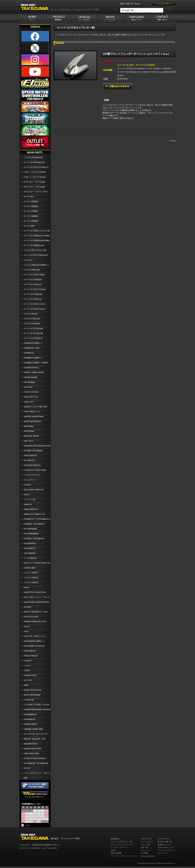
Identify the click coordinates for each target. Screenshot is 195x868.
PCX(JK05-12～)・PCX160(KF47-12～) (35, 520)
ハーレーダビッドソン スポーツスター (35, 774)
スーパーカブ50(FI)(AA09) (34, 245)
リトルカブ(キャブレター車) (35, 250)
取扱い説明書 (116, 853)
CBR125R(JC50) (29, 651)
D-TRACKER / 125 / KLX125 (34, 646)
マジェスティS (29, 480)
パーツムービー (147, 842)
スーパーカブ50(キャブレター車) (37, 231)
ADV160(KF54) (29, 548)
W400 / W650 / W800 (31, 754)
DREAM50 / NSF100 (31, 436)
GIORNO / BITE (29, 568)
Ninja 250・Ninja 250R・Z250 (34, 739)
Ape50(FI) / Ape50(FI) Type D (34, 416)
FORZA (26, 587)
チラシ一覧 (145, 845)
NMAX (26, 495)
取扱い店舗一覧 (127, 4)
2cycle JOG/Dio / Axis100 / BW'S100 (36, 602)
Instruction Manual (148, 856)
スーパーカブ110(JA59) (32, 299)
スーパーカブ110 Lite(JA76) (34, 162)
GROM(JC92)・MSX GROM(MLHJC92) (29, 349)
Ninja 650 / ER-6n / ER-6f (32, 749)
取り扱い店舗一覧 (165, 842)
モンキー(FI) (28, 197)
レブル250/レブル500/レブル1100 (36, 705)
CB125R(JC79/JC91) (31, 368)
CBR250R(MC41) (30, 714)
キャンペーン (146, 850)
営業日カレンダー (165, 845)
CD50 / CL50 (28, 402)
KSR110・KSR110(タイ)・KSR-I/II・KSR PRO (34, 612)
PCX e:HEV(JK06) (30, 529)
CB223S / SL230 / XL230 (32, 690)
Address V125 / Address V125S (34, 514)
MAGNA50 (28, 387)
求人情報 (144, 853)
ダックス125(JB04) (31, 221)
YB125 (26, 631)
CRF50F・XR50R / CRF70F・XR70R (33, 373)
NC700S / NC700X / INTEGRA (35, 758)
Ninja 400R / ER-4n (30, 744)
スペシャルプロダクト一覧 (121, 842)
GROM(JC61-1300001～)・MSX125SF (32, 358)
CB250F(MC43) (29, 719)
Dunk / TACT (28, 441)
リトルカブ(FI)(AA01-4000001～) (36, 265)
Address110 (28, 504)
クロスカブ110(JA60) (32, 324)
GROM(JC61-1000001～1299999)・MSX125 (35, 363)
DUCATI (27, 768)
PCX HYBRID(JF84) (31, 534)
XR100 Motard (29, 431)
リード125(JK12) (30, 558)
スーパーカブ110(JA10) (32, 285)
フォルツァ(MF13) (31, 583)
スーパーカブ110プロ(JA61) (34, 309)
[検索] (142, 10)
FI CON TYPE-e (164, 839)
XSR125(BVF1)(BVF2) (32, 465)
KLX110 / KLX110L (31, 617)
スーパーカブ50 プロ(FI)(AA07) (36, 255)
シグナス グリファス (32, 475)
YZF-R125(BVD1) (30, 455)
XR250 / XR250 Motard (32, 695)
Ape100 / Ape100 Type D (32, 421)
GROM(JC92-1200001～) (33, 343)
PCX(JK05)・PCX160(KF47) (34, 524)
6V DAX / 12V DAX (31, 392)
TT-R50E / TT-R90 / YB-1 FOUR (35, 622)
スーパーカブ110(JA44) (32, 294)
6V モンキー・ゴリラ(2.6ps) (34, 187)
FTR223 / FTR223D (31, 656)
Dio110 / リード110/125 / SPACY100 (37, 563)
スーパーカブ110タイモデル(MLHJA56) (33, 305)
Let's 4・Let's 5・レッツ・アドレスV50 (35, 598)
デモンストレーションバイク (122, 845)
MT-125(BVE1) (29, 460)
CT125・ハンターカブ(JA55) (35, 177)
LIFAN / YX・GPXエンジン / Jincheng (32, 637)
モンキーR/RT (29, 226)
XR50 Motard (28, 426)
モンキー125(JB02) (31, 211)
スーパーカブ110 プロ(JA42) (34, 289)
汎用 (25, 778)
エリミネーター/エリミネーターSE (34, 735)
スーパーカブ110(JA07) (32, 280)
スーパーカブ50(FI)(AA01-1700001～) (35, 236)
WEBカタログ (146, 839)
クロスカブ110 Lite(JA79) (33, 157)
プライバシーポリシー (167, 850)
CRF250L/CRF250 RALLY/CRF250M (28, 725)
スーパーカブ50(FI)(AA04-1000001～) (35, 241)
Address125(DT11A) (31, 509)
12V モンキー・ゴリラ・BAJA (36, 192)
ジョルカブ (28, 260)
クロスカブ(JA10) (30, 314)
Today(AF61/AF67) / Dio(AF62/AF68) (37, 446)
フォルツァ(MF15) (31, 578)
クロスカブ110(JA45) (32, 319)
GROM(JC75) (29, 353)
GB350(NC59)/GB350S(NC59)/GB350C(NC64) (37, 710)
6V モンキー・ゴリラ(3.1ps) (34, 182)
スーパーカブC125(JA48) (33, 328)
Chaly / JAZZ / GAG (31, 397)
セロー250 (28, 680)
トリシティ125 (29, 499)
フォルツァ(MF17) (31, 573)
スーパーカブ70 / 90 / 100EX (34, 275)
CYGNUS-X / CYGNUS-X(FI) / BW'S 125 (33, 471)
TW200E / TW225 (30, 675)
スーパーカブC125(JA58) (33, 333)
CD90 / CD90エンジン (32, 412)
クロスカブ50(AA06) (32, 270)
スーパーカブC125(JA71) (33, 338)
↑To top (172, 141)
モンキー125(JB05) (31, 201)
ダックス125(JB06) (31, 216)
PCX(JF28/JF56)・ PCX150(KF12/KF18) (28, 544)
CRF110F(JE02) (29, 382)
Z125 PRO (27, 607)
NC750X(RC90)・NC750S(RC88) (36, 763)
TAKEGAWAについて (166, 847)
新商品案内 (115, 839)
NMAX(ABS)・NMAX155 (33, 490)
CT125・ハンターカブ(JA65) (35, 172)
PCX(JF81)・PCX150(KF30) (34, 539)
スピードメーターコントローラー (124, 856)
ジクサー (27, 666)
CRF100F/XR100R (30, 377)
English (137, 4)
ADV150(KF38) (29, 553)
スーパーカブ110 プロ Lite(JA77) (36, 167)
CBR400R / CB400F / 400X (33, 729)
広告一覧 (144, 847)
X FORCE (27, 485)
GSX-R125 (27, 661)
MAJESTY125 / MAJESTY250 (35, 592)
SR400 (26, 685)
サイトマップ (163, 853)
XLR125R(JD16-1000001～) (34, 641)
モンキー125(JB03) (31, 206)
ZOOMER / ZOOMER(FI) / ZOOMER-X (31, 451)
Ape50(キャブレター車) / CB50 (35, 407)
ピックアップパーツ (119, 847)
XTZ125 (27, 626)
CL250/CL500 (29, 700)
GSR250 (27, 670)
